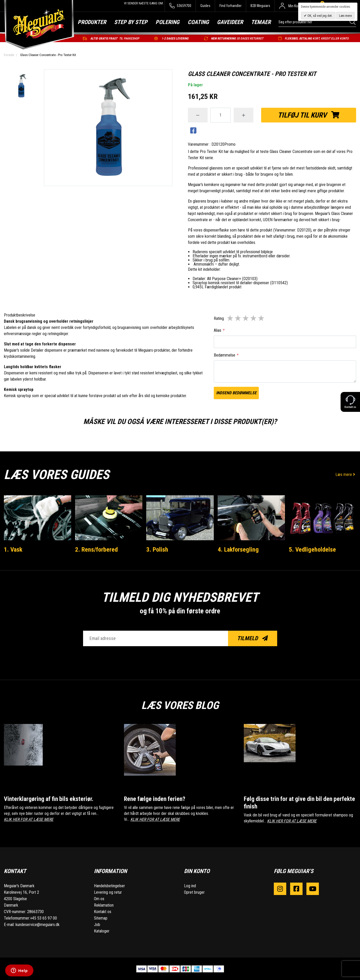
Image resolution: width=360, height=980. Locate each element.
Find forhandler (230, 6)
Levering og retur (108, 892)
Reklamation (104, 905)
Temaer (261, 22)
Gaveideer (230, 22)
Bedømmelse (226, 355)
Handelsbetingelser (109, 886)
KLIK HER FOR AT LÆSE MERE (29, 819)
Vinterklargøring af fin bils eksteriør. (51, 798)
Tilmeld (252, 638)
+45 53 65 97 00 (43, 918)
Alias (219, 330)
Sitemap (101, 918)
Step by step (131, 22)
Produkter (92, 22)
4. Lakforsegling (239, 549)
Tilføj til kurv (309, 115)
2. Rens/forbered (97, 549)
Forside (9, 55)
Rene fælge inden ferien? (156, 798)
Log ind (190, 886)
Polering (167, 22)
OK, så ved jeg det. (320, 16)
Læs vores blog (180, 704)
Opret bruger (194, 892)
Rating (219, 318)
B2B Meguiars (260, 6)
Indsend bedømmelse (236, 393)
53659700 (180, 6)
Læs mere (346, 474)
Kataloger (102, 931)
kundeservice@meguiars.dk (38, 924)
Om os (99, 898)
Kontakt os (103, 911)
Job (97, 924)
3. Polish (158, 549)
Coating (198, 22)
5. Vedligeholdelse (313, 549)
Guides (205, 6)
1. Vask (14, 549)
